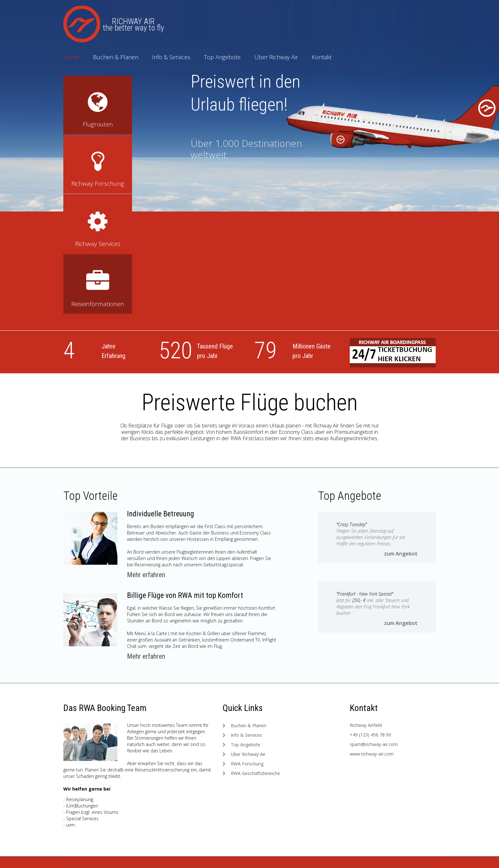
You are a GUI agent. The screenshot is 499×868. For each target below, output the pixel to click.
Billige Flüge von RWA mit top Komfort (186, 475)
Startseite (83, 799)
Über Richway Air (276, 57)
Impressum (84, 820)
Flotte (238, 820)
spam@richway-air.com (374, 624)
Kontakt (322, 57)
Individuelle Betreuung (162, 393)
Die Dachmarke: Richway (161, 799)
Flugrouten (243, 810)
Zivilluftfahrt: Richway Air (161, 810)
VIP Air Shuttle (246, 830)
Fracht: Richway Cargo (159, 830)
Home (71, 57)
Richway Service (248, 799)
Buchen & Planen (116, 57)
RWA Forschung (247, 643)
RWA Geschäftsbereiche (255, 653)
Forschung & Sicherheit (255, 840)
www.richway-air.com (372, 633)
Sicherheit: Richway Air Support (168, 820)
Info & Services (171, 57)
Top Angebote (222, 57)
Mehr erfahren (146, 454)
